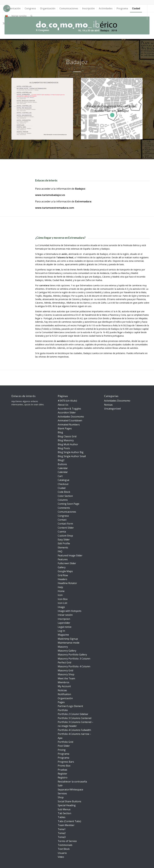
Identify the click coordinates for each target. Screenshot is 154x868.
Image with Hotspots (70, 611)
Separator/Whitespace (70, 790)
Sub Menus (64, 809)
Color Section (65, 496)
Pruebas (62, 770)
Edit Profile (64, 543)
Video (61, 857)
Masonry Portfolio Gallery (72, 655)
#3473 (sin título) (67, 401)
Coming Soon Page (69, 504)
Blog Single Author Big (71, 452)
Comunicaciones (67, 512)
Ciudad (62, 488)
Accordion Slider (67, 413)
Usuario (62, 853)
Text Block (64, 849)
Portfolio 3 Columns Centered (75, 718)
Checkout (63, 484)
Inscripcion (64, 619)
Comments (64, 508)
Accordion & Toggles (69, 409)
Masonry (63, 647)
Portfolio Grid (65, 742)
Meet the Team (66, 678)
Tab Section (64, 813)
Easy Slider (64, 540)
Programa (63, 754)
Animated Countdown (70, 420)
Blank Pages (65, 428)
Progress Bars (66, 762)
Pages (61, 702)
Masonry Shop (66, 674)
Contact (62, 520)
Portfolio (63, 710)
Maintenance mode (69, 643)
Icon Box (63, 599)
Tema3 (62, 837)
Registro (63, 778)
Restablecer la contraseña (72, 782)
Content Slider (66, 528)
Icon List (62, 603)
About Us (63, 405)
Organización (65, 698)
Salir (60, 785)
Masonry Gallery (67, 651)
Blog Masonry (66, 440)
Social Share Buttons (69, 801)
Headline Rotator (67, 583)
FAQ (60, 551)
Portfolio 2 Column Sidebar (73, 714)
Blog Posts (64, 448)
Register (62, 774)
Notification (64, 694)
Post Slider (64, 746)
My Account (64, 686)
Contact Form (65, 524)
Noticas (108, 405)
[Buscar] (32, 16)
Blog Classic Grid (67, 436)
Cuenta (62, 532)
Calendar (63, 468)
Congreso (63, 516)
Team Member (66, 825)
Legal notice (65, 627)
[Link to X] (4, 23)
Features (63, 559)
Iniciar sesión (65, 615)
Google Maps (65, 571)
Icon (60, 595)
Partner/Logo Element (70, 706)
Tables (62, 817)
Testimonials (65, 845)
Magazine (63, 635)
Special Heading (67, 805)
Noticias (62, 690)
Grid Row (63, 575)
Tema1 (62, 829)
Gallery (62, 567)
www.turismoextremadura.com (55, 208)
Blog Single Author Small (72, 456)
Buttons (62, 464)
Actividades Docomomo (71, 417)
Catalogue (64, 480)
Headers (62, 579)
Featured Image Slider (70, 555)
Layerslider (64, 623)
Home (61, 591)
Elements (63, 547)
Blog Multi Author (68, 444)
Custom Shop (65, 536)
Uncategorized (112, 409)
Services (62, 793)
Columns (63, 500)
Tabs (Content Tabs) (69, 821)
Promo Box (64, 766)
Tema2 (62, 833)
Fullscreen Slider (67, 563)
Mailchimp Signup (68, 639)
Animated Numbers (69, 425)
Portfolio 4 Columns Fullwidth (74, 730)
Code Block (64, 492)
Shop (61, 797)
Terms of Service (67, 841)
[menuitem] (13, 8)
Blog (60, 432)
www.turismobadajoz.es (50, 195)
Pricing (62, 750)
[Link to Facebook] (8, 23)
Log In (61, 631)
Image (61, 607)
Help (60, 587)
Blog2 (61, 460)
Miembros (64, 682)
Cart (60, 476)
